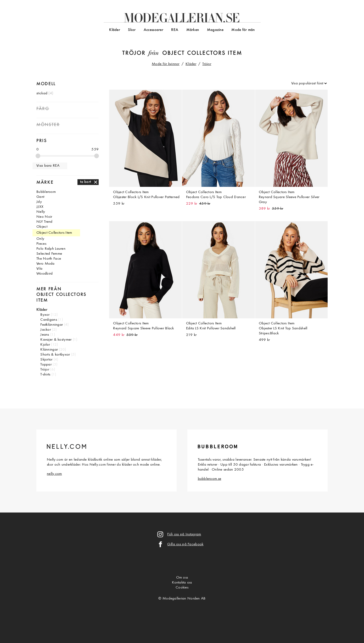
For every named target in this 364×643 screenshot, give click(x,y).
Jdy (39, 202)
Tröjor (134, 53)
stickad (42, 93)
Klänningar (49, 350)
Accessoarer (153, 30)
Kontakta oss (182, 583)
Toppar (46, 365)
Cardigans (49, 320)
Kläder (115, 30)
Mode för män (243, 30)
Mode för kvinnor (166, 64)
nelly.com (54, 474)
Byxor (45, 315)
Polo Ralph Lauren (51, 249)
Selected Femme (49, 254)
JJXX (40, 207)
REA (175, 30)
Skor (132, 30)
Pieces (41, 244)
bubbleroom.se (210, 479)
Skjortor (46, 360)
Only (40, 239)
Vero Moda (46, 264)
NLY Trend (44, 222)
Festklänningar (52, 325)
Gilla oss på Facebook (185, 544)
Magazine (215, 30)
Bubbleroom (46, 192)
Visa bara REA (48, 166)
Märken (193, 30)
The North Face (49, 259)
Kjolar (45, 345)
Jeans (45, 335)
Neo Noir (44, 217)
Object (42, 227)
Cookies (182, 588)
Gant (40, 197)
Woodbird (44, 274)
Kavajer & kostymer (56, 340)
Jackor (46, 330)
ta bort (86, 182)
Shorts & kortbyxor (55, 355)
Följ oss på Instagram (184, 534)
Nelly (41, 212)
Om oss (182, 578)
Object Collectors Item (202, 53)
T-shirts (45, 375)
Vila (39, 269)
